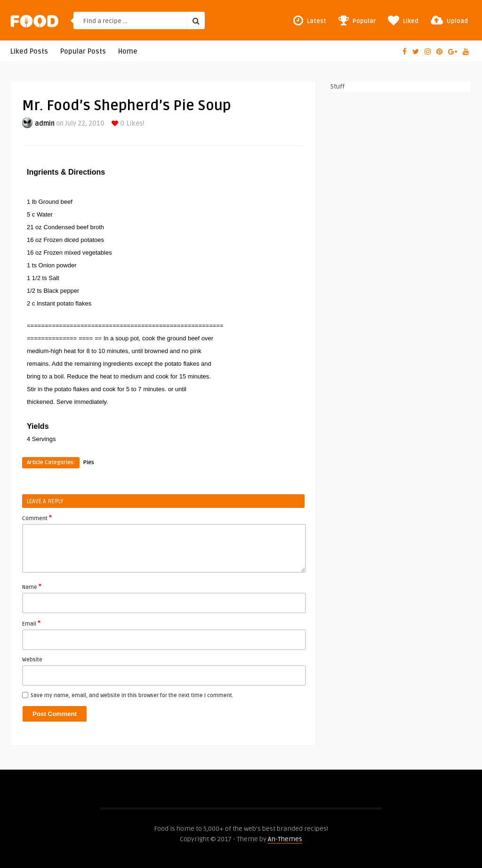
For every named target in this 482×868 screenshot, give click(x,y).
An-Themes (285, 839)
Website (32, 660)
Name (32, 587)
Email (31, 623)
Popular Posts (83, 52)
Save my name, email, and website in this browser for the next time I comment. (132, 695)
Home (128, 52)
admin (45, 124)
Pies (89, 462)
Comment (37, 518)
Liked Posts (29, 52)
